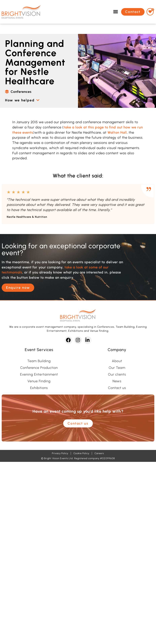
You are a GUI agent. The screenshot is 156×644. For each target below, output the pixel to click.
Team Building (39, 361)
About (117, 361)
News (117, 381)
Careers (99, 453)
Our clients (117, 374)
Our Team (117, 368)
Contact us (117, 388)
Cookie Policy (81, 453)
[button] (116, 12)
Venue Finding (39, 381)
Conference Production (39, 368)
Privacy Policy (60, 453)
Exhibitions (39, 388)
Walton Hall (117, 132)
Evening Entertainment (39, 374)
